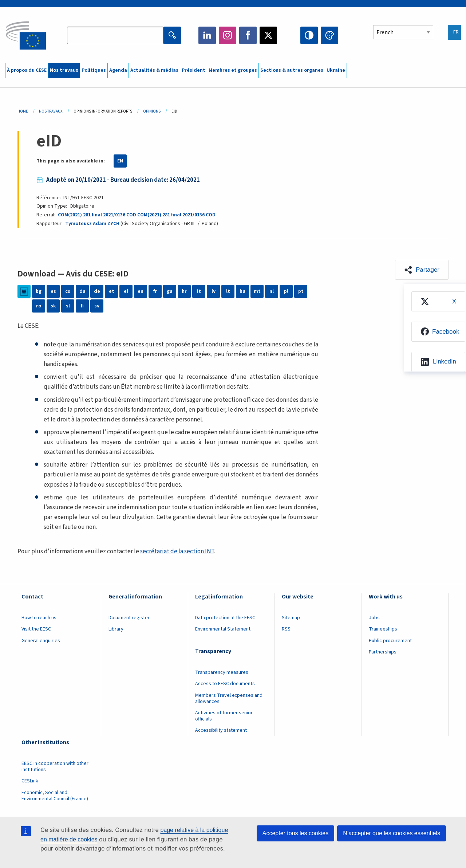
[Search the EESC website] (115, 35)
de (97, 291)
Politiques (94, 70)
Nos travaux (64, 70)
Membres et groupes (233, 70)
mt (257, 291)
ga (170, 291)
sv (97, 306)
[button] (422, 270)
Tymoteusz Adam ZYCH (92, 224)
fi (82, 306)
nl (272, 291)
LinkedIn (207, 35)
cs (68, 291)
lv (214, 291)
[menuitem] (438, 301)
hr (184, 291)
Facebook (248, 35)
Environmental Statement (223, 629)
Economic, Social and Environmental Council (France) (55, 796)
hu (242, 291)
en (141, 291)
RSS (286, 629)
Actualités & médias (154, 70)
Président (193, 70)
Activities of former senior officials (224, 716)
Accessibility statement (221, 730)
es (53, 291)
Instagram (228, 35)
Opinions (152, 111)
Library (116, 629)
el (126, 291)
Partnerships (383, 652)
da (82, 291)
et (112, 291)
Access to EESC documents (225, 684)
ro (39, 306)
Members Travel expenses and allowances (229, 698)
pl (286, 291)
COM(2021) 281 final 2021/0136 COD (97, 215)
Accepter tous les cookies (295, 833)
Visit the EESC (36, 629)
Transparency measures (222, 672)
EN (120, 161)
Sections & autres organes (292, 70)
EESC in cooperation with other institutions (55, 767)
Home (23, 111)
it (199, 291)
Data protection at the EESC (225, 618)
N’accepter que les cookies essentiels (392, 833)
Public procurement (390, 641)
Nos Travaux (51, 111)
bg (39, 291)
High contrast (309, 35)
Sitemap (291, 618)
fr (155, 291)
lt (228, 291)
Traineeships (383, 629)
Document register (129, 618)
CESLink (30, 781)
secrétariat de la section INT (177, 551)
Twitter (268, 35)
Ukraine (336, 70)
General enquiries (41, 641)
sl (68, 306)
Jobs (374, 618)
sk (53, 306)
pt (301, 291)
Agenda (118, 70)
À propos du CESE (27, 70)
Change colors (329, 35)
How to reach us (39, 618)
